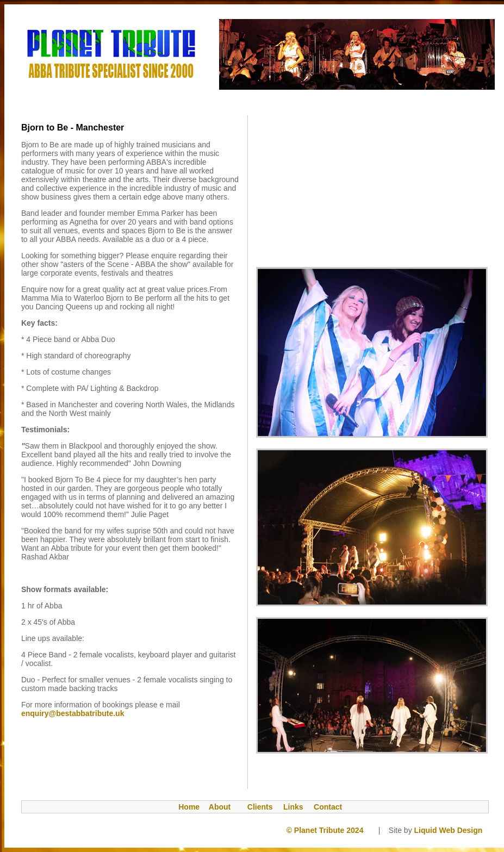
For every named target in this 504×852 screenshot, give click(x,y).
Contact (328, 807)
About (220, 807)
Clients (257, 807)
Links (293, 807)
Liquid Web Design (450, 830)
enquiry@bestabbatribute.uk (73, 713)
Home (184, 807)
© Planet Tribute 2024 (325, 830)
